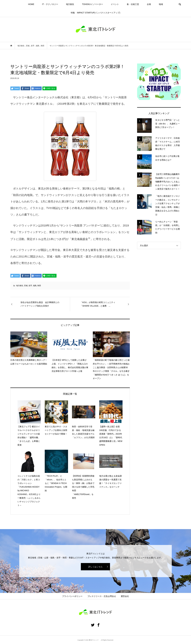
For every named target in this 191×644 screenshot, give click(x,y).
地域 (161, 4)
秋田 (39, 286)
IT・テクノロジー (50, 4)
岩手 (30, 286)
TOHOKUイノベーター (93, 4)
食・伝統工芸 (133, 4)
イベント (115, 4)
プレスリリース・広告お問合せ (102, 596)
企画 (149, 4)
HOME (31, 4)
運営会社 (125, 596)
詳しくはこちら (95, 567)
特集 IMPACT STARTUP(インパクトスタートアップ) (95, 13)
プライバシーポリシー (72, 596)
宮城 (26, 286)
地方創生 (70, 4)
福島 (35, 286)
